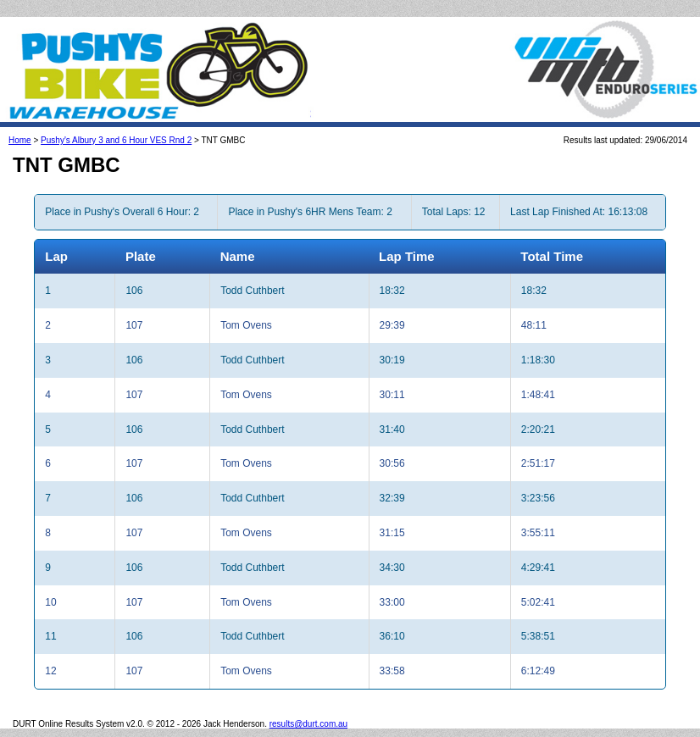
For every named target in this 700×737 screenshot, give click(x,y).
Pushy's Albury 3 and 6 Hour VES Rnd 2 (116, 140)
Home (20, 140)
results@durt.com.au (308, 724)
